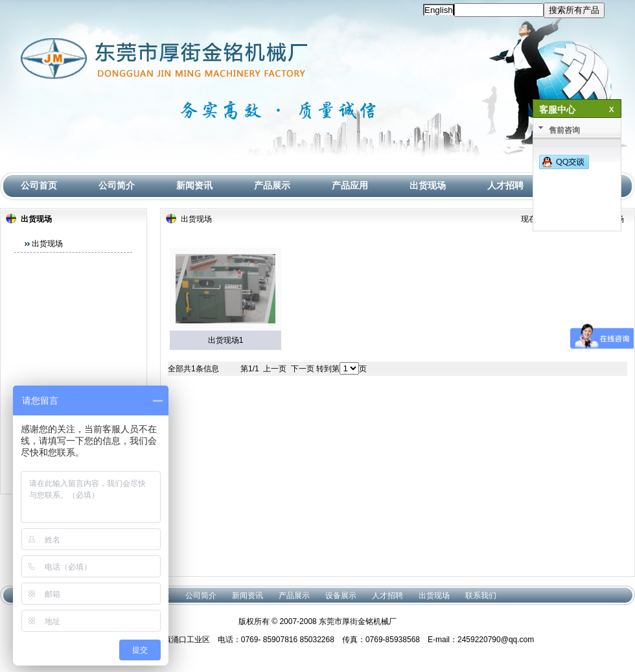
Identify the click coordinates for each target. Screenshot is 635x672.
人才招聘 (505, 185)
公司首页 (39, 185)
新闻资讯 (194, 185)
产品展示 (272, 185)
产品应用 (350, 185)
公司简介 (117, 185)
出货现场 (428, 185)
